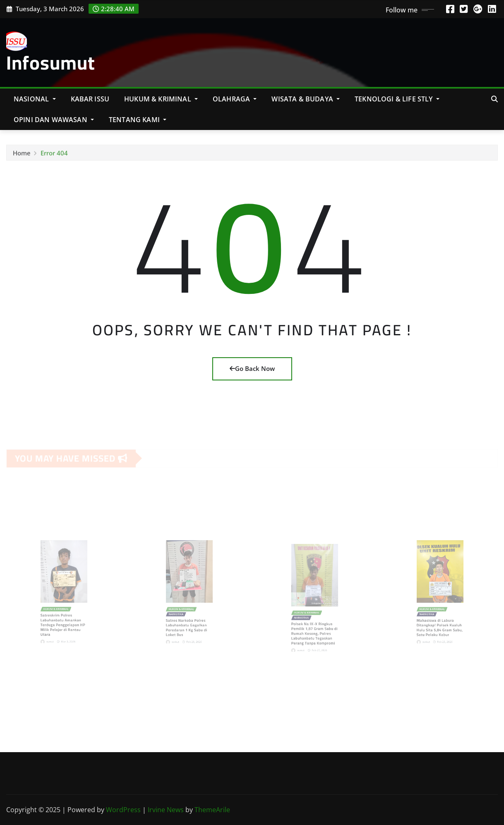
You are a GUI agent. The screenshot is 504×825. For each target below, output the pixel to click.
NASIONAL (35, 99)
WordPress (123, 810)
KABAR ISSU (90, 99)
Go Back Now (252, 368)
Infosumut (51, 63)
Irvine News (166, 810)
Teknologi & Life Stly (397, 99)
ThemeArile (212, 810)
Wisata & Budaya (306, 99)
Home (22, 155)
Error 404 (54, 155)
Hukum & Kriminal (161, 99)
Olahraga (235, 99)
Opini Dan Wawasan (54, 120)
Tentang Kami (138, 120)
